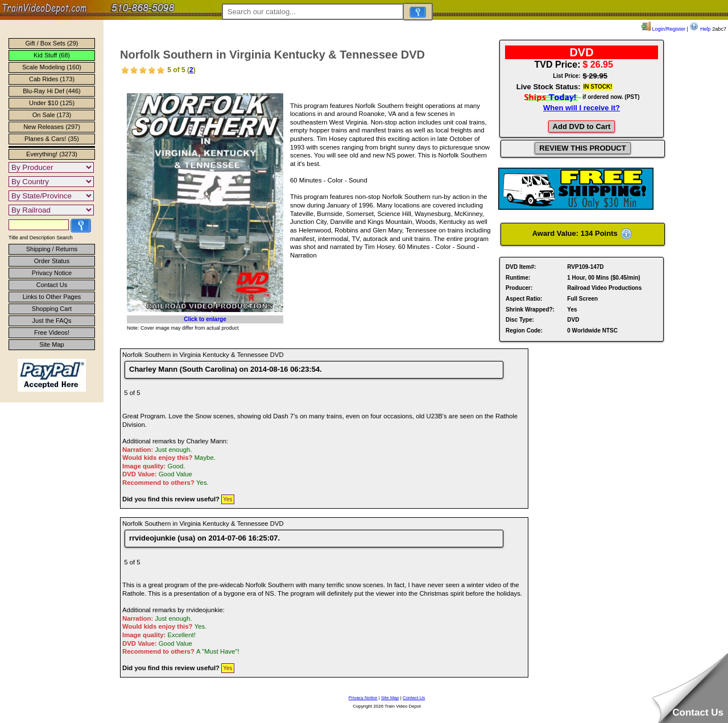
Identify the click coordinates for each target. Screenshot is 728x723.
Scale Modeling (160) (52, 67)
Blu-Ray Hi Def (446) (51, 91)
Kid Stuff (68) (52, 55)
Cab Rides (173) (52, 79)
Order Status (52, 261)
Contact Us (52, 285)
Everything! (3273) (52, 154)
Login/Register (663, 29)
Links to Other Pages (52, 297)
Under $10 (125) (52, 103)
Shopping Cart (52, 309)
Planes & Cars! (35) (52, 139)
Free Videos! (52, 333)
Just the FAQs (51, 321)
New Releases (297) (52, 127)
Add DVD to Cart (582, 126)
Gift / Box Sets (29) (52, 43)
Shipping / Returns (52, 249)
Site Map (51, 344)
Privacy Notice (52, 273)
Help (700, 29)
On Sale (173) (52, 115)
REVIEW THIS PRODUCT (582, 148)
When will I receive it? (582, 108)
